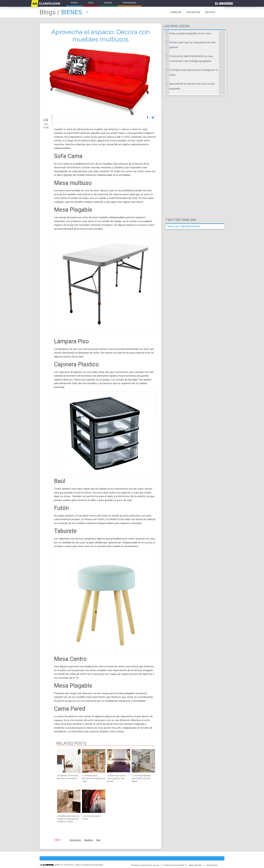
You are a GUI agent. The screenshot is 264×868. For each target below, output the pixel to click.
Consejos (176, 12)
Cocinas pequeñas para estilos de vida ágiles (141, 778)
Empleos (108, 3)
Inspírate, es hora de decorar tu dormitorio (67, 777)
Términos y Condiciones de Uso (145, 865)
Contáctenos (212, 865)
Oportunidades (130, 3)
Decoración (193, 12)
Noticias (210, 12)
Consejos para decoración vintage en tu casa (94, 778)
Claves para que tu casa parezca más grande (116, 778)
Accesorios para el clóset (92, 817)
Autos (91, 3)
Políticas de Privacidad (174, 865)
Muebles (89, 840)
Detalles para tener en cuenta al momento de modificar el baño (68, 819)
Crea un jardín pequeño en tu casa (190, 33)
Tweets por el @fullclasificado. (183, 226)
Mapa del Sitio (195, 865)
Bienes (74, 3)
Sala (98, 840)
